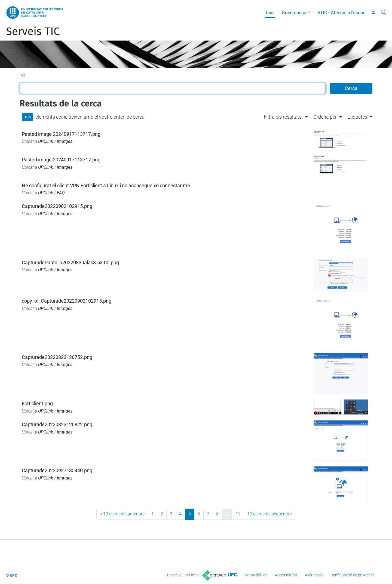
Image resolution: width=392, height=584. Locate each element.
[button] (311, 13)
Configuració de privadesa (353, 575)
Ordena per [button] (325, 117)
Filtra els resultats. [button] (283, 117)
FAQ (61, 193)
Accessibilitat (286, 575)
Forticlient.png (37, 403)
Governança (294, 13)
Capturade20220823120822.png (57, 424)
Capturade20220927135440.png (57, 470)
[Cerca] (384, 13)
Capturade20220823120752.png (57, 357)
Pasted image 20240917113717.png (61, 134)
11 (238, 514)
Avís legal (313, 575)
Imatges (65, 141)
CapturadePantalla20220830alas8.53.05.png (70, 262)
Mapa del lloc (256, 575)
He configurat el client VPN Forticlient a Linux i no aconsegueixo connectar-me (106, 185)
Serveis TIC (33, 32)
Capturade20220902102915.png (57, 206)
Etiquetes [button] (357, 117)
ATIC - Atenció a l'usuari (342, 13)
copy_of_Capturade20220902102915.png (67, 301)
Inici (270, 13)
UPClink (46, 141)
